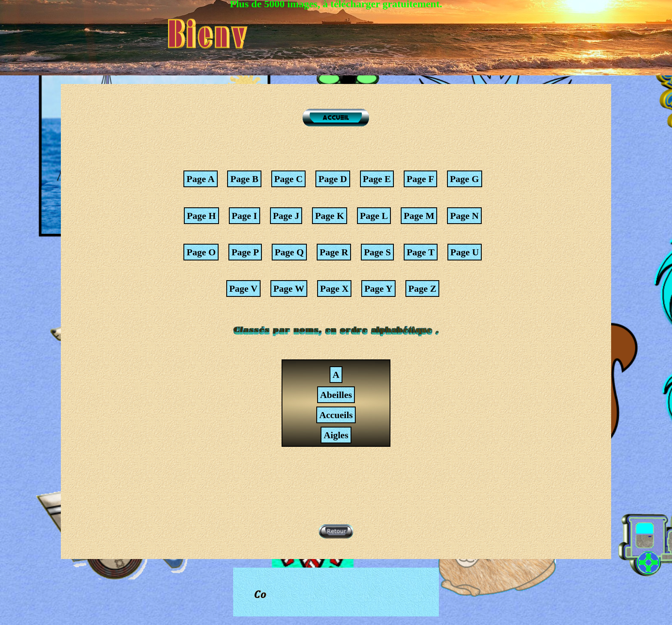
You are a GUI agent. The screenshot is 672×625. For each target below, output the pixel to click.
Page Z (422, 289)
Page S (377, 252)
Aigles (336, 435)
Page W (289, 289)
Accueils (336, 415)
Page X (334, 289)
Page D (333, 179)
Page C (289, 179)
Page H (201, 216)
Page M (419, 216)
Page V (243, 289)
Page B (244, 179)
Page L (374, 216)
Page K (330, 216)
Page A (200, 179)
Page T (421, 252)
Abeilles (336, 395)
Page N (464, 216)
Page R (334, 252)
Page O (201, 252)
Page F (420, 179)
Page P (245, 252)
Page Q (289, 252)
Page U (465, 252)
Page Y (378, 289)
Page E (377, 179)
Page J (286, 216)
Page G (465, 179)
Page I (244, 216)
